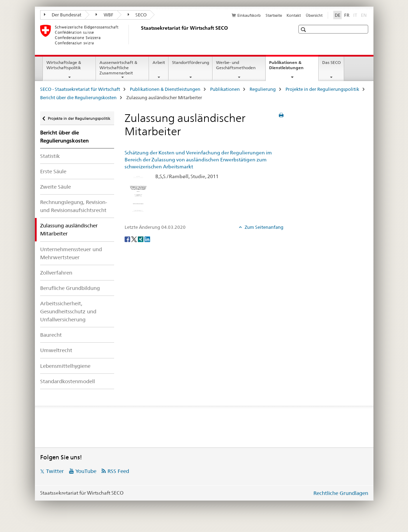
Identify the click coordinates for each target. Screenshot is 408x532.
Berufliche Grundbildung (70, 288)
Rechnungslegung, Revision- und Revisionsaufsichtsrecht (74, 206)
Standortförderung (191, 62)
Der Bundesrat (63, 15)
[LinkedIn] (147, 239)
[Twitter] (135, 239)
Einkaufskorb (249, 15)
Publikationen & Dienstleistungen (294, 67)
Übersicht (314, 15)
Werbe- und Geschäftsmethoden (236, 65)
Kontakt (294, 15)
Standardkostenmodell (68, 381)
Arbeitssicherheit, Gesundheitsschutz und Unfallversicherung (68, 311)
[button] (304, 30)
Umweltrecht (56, 350)
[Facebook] (128, 239)
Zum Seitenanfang (264, 227)
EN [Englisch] (365, 15)
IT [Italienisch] (356, 15)
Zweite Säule (55, 187)
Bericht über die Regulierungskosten (78, 97)
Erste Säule (53, 171)
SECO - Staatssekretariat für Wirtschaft (80, 89)
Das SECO (331, 62)
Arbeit (159, 62)
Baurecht (51, 335)
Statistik (50, 156)
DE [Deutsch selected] (337, 15)
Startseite (274, 15)
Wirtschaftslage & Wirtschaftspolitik (64, 65)
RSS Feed (118, 471)
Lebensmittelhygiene (65, 366)
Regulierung (263, 89)
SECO (137, 15)
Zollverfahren (56, 273)
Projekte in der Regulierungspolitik (322, 89)
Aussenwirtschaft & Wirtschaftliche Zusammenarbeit (118, 68)
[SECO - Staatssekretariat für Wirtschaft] (140, 35)
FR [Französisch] (347, 15)
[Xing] (141, 239)
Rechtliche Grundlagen (341, 493)
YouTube (86, 471)
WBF (105, 15)
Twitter (55, 471)
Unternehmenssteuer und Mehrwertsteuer (71, 253)
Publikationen (225, 89)
